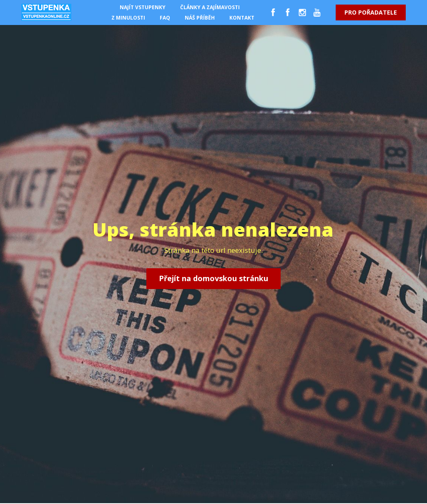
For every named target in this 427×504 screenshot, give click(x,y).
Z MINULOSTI (128, 18)
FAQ (165, 18)
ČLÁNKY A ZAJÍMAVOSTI (210, 7)
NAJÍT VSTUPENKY (143, 7)
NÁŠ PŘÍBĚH (200, 18)
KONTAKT (242, 18)
